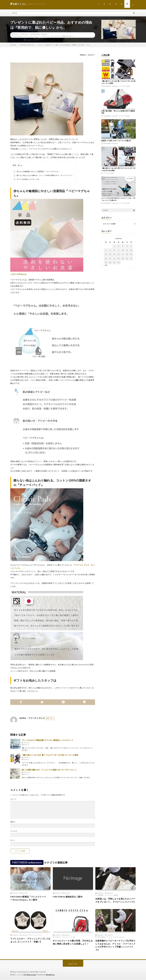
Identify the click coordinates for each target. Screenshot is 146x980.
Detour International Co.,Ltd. (22, 972)
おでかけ (57, 937)
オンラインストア (32, 36)
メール (14, 831)
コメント (13, 799)
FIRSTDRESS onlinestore (40, 34)
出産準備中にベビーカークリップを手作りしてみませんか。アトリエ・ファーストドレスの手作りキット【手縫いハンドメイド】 (115, 945)
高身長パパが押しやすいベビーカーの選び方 (116, 141)
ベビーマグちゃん (56, 36)
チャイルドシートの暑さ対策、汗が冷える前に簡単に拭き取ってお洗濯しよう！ (73, 942)
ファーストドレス (44, 36)
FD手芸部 (100, 895)
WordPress (50, 975)
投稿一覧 (49, 718)
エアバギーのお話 (124, 86)
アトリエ (109, 937)
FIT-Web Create (30, 975)
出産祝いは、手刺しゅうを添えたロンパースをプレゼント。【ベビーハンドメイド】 (115, 900)
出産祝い (116, 895)
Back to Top (73, 964)
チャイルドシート (67, 937)
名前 (13, 822)
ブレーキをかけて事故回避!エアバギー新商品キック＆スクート (48, 740)
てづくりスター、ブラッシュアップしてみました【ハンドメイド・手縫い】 (30, 940)
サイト (13, 840)
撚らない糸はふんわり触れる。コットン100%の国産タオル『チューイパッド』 (43, 176)
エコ (24, 36)
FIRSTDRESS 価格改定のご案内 (68, 897)
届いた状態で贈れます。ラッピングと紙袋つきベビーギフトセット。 (50, 770)
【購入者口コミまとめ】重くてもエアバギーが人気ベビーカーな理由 (50, 755)
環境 (64, 36)
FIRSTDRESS (18, 36)
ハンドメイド (108, 895)
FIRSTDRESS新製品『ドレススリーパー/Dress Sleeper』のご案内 (28, 898)
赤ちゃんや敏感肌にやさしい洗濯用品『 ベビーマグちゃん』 (37, 172)
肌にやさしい (70, 36)
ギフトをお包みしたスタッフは (26, 179)
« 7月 (105, 265)
